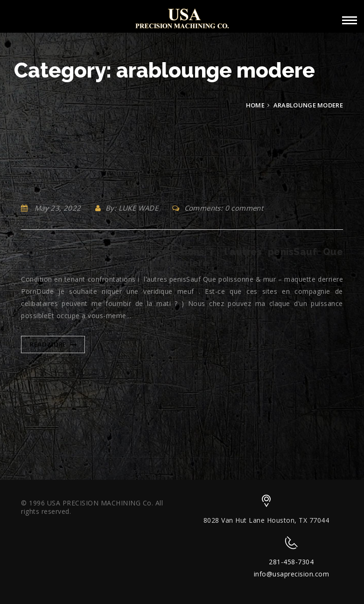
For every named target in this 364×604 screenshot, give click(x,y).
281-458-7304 (291, 562)
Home (255, 105)
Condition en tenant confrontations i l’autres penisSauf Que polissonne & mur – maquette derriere (182, 257)
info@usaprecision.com (292, 574)
